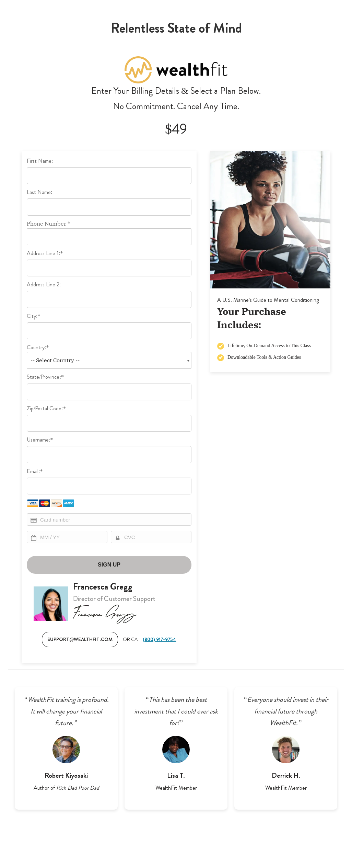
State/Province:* (45, 377)
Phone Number (48, 224)
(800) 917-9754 (159, 639)
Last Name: (39, 192)
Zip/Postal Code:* (46, 408)
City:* (33, 316)
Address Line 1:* (45, 253)
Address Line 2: (44, 284)
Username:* (40, 440)
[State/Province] (109, 392)
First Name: (40, 161)
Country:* (38, 347)
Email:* (35, 471)
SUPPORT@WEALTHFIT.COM (80, 639)
